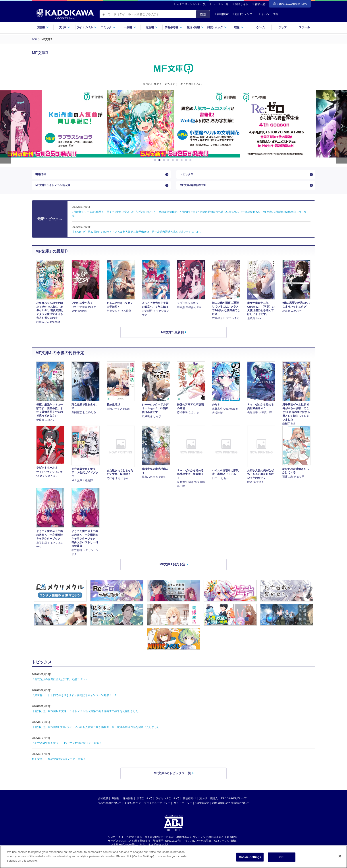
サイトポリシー (183, 807)
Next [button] (341, 127)
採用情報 (128, 803)
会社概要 (103, 803)
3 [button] (165, 160)
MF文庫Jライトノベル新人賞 (56, 188)
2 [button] (160, 160)
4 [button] (169, 160)
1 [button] (156, 160)
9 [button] (191, 160)
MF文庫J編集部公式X (195, 188)
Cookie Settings (250, 857)
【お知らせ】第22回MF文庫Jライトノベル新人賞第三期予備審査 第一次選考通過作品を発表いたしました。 (137, 236)
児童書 (152, 27)
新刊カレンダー (244, 14)
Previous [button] (6, 127)
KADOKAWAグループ (234, 803)
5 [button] (173, 160)
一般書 (130, 27)
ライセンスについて (168, 803)
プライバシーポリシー (157, 807)
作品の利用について (110, 807)
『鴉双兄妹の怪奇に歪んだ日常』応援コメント (60, 684)
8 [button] (187, 160)
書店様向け (189, 803)
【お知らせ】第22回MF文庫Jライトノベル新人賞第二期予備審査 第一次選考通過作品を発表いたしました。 (97, 732)
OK (281, 857)
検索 (203, 14)
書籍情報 (42, 175)
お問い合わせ (133, 807)
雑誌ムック (217, 27)
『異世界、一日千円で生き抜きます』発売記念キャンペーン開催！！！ (74, 700)
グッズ (282, 27)
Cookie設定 (202, 807)
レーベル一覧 (220, 4)
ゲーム (261, 27)
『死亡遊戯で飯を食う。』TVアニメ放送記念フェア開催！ (67, 747)
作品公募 (260, 4)
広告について (145, 803)
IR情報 (116, 803)
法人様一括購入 (208, 803)
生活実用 (195, 27)
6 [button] (178, 160)
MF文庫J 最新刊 (172, 336)
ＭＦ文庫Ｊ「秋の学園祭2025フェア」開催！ (59, 763)
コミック (108, 27)
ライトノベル (87, 27)
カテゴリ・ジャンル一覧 (191, 4)
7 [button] (182, 160)
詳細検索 (221, 14)
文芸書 (43, 27)
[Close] (340, 856)
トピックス (188, 175)
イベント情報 (268, 14)
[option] (173, 124)
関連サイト (242, 4)
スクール (304, 27)
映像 (239, 27)
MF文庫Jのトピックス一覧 (172, 778)
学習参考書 (173, 27)
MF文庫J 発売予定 (172, 568)
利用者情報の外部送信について (231, 807)
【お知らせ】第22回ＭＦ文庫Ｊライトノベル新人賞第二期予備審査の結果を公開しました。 (86, 716)
